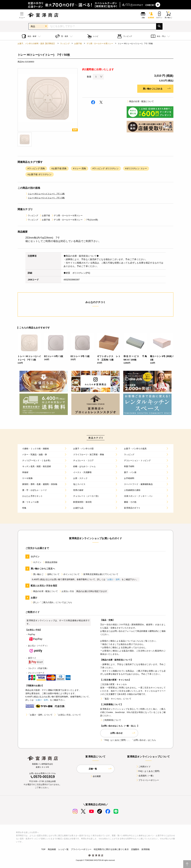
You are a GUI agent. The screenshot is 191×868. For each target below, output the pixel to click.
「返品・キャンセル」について (116, 699)
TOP (43, 849)
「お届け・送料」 (113, 579)
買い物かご (37, 574)
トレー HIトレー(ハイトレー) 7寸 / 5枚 (45, 198)
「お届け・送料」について (39, 715)
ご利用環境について (111, 720)
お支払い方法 (66, 591)
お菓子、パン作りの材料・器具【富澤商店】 (37, 44)
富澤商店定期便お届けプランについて (100, 574)
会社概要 (96, 776)
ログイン (36, 562)
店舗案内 (135, 849)
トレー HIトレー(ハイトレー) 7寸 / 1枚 (45, 194)
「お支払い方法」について (67, 715)
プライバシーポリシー (148, 780)
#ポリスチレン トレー (136, 168)
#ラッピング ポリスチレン (106, 168)
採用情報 (146, 849)
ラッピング (65, 44)
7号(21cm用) (91, 220)
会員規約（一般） (145, 776)
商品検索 (52, 849)
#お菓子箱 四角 (59, 168)
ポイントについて (70, 574)
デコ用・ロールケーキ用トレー (100, 44)
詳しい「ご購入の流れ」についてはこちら (51, 602)
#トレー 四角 (80, 168)
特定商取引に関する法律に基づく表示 (111, 849)
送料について (52, 574)
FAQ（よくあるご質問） (149, 771)
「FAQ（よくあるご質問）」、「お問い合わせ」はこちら (128, 740)
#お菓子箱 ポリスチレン (40, 174)
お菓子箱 (78, 44)
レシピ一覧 (64, 849)
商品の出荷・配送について (140, 101)
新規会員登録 (50, 562)
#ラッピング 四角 (36, 168)
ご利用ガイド (143, 767)
